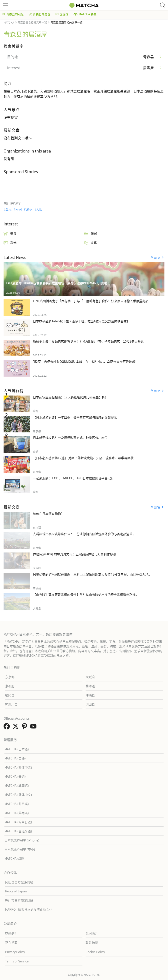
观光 (10, 242)
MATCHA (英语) (15, 758)
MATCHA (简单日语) (18, 822)
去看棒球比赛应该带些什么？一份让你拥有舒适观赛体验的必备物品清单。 (84, 534)
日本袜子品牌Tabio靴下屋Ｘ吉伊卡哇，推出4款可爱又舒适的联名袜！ (81, 321)
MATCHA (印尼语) (17, 804)
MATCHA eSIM (14, 858)
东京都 (10, 677)
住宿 (90, 233)
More (156, 257)
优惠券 (62, 14)
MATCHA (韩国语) (17, 785)
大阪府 (90, 677)
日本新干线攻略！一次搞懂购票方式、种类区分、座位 (70, 438)
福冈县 (10, 695)
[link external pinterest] (25, 727)
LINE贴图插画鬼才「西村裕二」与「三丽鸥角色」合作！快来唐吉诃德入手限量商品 (91, 301)
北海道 (90, 686)
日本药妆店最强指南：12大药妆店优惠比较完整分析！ (70, 397)
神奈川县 (11, 704)
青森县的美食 (40, 14)
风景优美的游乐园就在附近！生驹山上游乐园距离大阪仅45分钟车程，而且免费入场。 (92, 574)
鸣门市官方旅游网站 (19, 900)
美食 (10, 233)
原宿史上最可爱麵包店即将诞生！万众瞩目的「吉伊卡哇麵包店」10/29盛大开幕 (88, 341)
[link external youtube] (34, 727)
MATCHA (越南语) (17, 813)
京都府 (10, 686)
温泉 (8, 209)
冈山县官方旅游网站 (19, 882)
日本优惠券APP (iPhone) (22, 840)
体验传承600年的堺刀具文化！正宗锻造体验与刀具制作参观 (74, 554)
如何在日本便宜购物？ (48, 514)
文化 (90, 242)
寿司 (19, 209)
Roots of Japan (16, 891)
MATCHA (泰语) (15, 776)
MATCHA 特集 (85, 14)
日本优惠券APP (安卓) (20, 849)
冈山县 (90, 704)
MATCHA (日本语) (17, 749)
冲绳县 (90, 695)
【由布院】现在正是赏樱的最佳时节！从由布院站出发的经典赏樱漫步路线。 (86, 594)
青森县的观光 (13, 14)
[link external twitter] (16, 727)
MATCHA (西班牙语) (18, 831)
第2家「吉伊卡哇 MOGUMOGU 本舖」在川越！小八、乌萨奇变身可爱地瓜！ (86, 361)
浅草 (29, 209)
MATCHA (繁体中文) (18, 767)
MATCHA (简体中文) (18, 795)
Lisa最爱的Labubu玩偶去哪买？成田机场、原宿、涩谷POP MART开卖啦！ (58, 283)
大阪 (39, 209)
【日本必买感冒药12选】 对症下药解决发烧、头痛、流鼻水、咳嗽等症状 (83, 458)
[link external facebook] (8, 727)
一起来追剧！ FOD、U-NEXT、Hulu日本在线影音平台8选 (73, 478)
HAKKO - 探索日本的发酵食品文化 (29, 909)
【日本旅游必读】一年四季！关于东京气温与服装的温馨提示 (75, 417)
